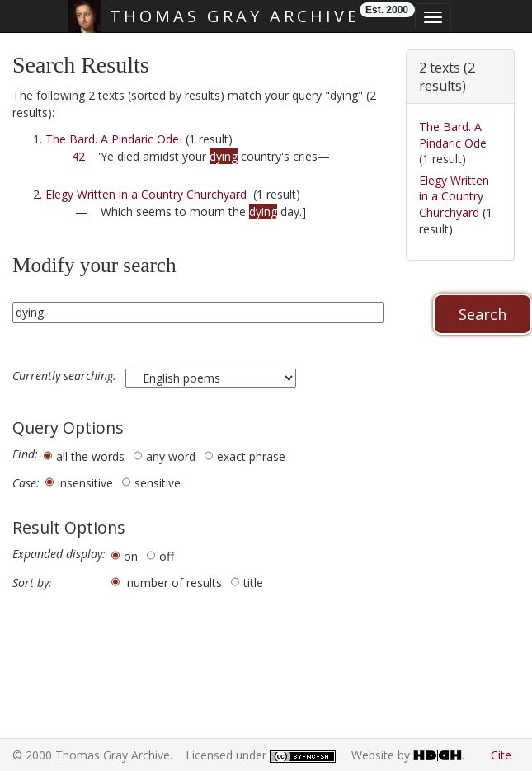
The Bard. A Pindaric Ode (112, 139)
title (253, 583)
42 (78, 156)
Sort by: (32, 583)
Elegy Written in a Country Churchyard (146, 194)
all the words (90, 456)
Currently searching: (66, 376)
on (131, 556)
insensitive (85, 483)
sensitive (158, 483)
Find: (25, 454)
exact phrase (251, 456)
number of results (174, 583)
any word (171, 456)
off (167, 556)
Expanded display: (59, 554)
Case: (26, 483)
